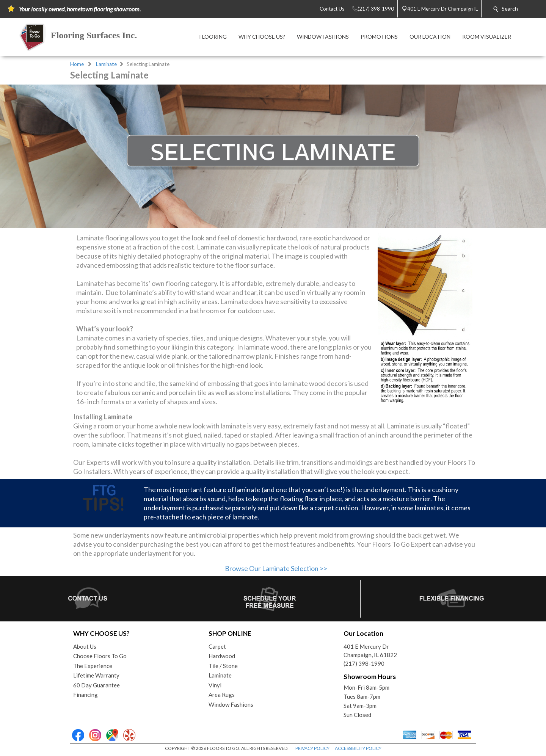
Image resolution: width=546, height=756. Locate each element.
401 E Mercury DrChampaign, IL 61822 (370, 651)
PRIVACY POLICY (312, 748)
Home (77, 64)
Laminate (106, 64)
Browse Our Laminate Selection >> (276, 568)
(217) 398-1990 (364, 663)
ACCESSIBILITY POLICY (358, 748)
